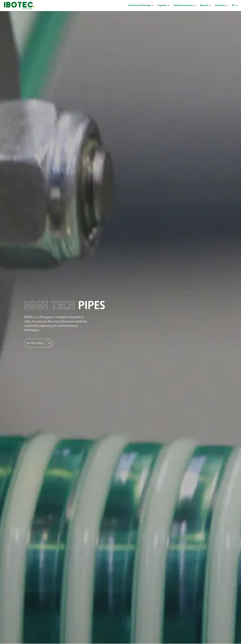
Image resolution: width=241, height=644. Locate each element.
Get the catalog (35, 343)
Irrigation (162, 6)
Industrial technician (183, 6)
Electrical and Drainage (140, 6)
